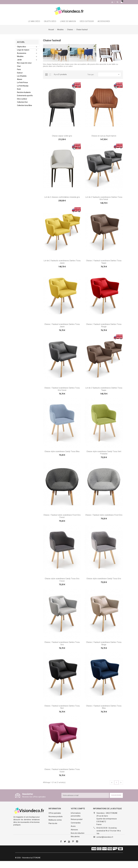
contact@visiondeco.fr (105, 837)
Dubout (20, 75)
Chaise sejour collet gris (62, 136)
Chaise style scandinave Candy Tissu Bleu (62, 451)
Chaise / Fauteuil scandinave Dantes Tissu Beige (104, 643)
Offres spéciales (55, 813)
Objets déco (50, 21)
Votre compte (78, 809)
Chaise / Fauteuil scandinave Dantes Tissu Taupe (104, 262)
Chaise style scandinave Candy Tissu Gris (104, 579)
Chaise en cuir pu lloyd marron (104, 136)
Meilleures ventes (55, 820)
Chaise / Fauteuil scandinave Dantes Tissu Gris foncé (62, 389)
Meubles (20, 58)
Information (55, 809)
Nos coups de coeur (24, 65)
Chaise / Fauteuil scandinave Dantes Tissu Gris (62, 643)
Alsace (20, 81)
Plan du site (53, 823)
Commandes (76, 823)
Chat (19, 68)
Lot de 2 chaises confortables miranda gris (62, 197)
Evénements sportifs (25, 97)
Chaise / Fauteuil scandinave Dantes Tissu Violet (62, 770)
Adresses (74, 830)
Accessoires (104, 21)
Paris (19, 71)
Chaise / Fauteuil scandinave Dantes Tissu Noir (62, 707)
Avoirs (73, 826)
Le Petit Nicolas (23, 88)
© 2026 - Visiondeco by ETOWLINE (28, 865)
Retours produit (77, 819)
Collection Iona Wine (25, 107)
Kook (19, 91)
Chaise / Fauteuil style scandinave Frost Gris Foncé (62, 516)
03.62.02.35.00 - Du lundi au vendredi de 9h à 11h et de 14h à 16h (109, 831)
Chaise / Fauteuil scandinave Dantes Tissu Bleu (104, 707)
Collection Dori (22, 104)
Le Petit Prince (22, 84)
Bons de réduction (78, 833)
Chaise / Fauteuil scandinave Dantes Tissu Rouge (104, 325)
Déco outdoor (87, 21)
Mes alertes (75, 837)
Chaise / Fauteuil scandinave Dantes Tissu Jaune (62, 325)
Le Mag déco (34, 21)
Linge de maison (68, 21)
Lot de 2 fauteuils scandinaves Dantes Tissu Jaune (62, 262)
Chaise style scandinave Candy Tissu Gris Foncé (62, 580)
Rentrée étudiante (24, 94)
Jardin (19, 61)
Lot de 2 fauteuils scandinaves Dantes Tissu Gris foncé (104, 198)
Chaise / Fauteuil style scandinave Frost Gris (104, 515)
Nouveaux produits (56, 816)
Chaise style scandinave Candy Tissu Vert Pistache (104, 453)
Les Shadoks (22, 78)
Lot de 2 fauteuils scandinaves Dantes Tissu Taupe (104, 389)
